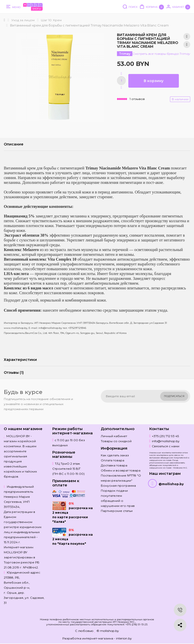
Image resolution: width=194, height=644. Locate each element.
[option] (60, 77)
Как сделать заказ (115, 455)
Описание (14, 144)
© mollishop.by (108, 631)
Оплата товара (113, 460)
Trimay (125, 54)
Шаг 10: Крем (51, 20)
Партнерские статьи (117, 511)
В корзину (154, 81)
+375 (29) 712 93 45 (165, 436)
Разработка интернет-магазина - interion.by (97, 638)
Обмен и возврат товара (121, 470)
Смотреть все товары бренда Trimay (161, 54)
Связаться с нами (166, 446)
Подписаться (174, 396)
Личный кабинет (114, 436)
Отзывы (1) (14, 373)
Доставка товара (114, 465)
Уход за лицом (23, 20)
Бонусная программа (118, 486)
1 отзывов (137, 99)
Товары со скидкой (116, 441)
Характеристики (20, 360)
